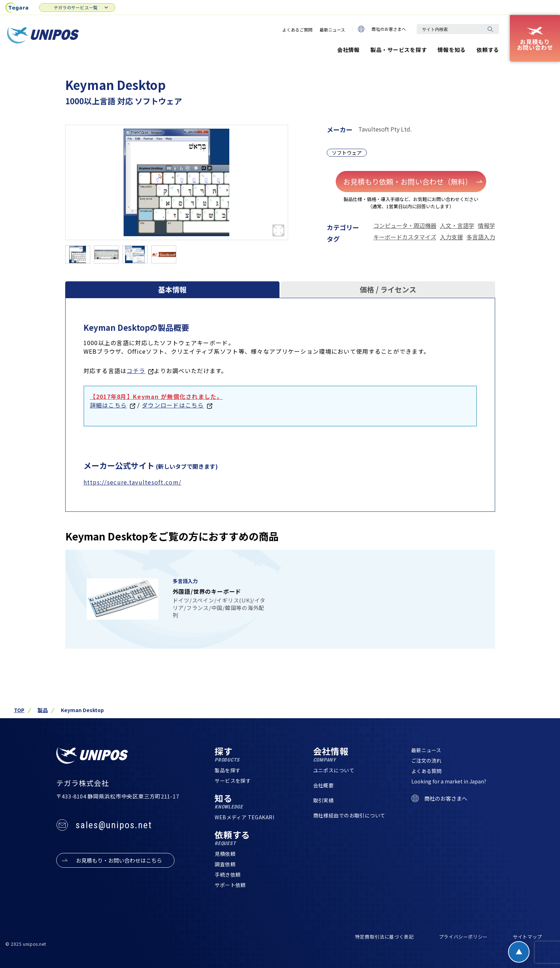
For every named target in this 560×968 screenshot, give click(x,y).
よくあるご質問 (297, 30)
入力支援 (451, 237)
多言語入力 (481, 237)
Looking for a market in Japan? (449, 781)
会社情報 (348, 50)
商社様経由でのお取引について (349, 815)
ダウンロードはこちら (173, 405)
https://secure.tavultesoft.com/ (133, 482)
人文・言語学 (457, 225)
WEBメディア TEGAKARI (244, 817)
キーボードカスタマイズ (405, 237)
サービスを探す (233, 781)
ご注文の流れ (426, 760)
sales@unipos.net (114, 825)
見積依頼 (225, 854)
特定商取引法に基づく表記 (384, 937)
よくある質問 (426, 771)
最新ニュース (332, 30)
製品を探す (228, 770)
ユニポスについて (334, 770)
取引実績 (324, 800)
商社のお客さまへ (382, 29)
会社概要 (324, 785)
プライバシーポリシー (463, 937)
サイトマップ (527, 937)
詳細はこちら (109, 405)
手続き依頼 (228, 874)
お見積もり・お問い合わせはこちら (119, 860)
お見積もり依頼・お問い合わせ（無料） (413, 182)
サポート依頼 (230, 885)
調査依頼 (225, 864)
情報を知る (452, 50)
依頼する (488, 50)
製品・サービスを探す (399, 50)
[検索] (490, 29)
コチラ (136, 371)
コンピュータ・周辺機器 (405, 225)
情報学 (487, 225)
